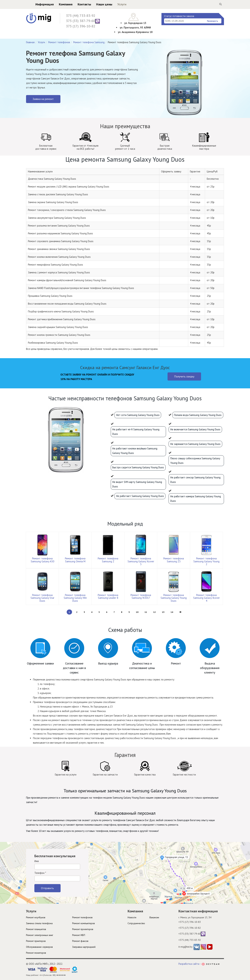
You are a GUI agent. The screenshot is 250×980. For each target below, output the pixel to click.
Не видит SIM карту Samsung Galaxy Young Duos (137, 484)
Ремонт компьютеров (84, 923)
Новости (132, 917)
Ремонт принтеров (36, 941)
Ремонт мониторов (36, 953)
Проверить (212, 21)
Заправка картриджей (84, 947)
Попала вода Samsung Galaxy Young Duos (198, 415)
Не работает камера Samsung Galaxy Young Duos (196, 499)
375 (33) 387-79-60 (83, 21)
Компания (59, 4)
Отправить (47, 888)
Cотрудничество (136, 923)
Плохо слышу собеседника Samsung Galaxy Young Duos (195, 461)
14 (172, 612)
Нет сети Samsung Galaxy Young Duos (138, 415)
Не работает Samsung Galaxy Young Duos (140, 496)
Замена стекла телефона (39, 923)
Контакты (78, 4)
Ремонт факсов (80, 941)
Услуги (115, 4)
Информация (38, 4)
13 (163, 612)
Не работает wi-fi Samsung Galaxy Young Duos (136, 432)
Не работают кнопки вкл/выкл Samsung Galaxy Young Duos (135, 451)
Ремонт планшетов (36, 929)
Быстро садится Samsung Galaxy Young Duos (138, 467)
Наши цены (97, 4)
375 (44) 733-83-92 (81, 16)
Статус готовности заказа (179, 16)
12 (155, 612)
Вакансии (154, 917)
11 (146, 612)
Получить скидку (184, 376)
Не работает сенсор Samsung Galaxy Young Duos (195, 480)
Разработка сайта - (199, 964)
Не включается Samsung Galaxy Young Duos (195, 429)
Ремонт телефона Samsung (89, 42)
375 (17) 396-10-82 (81, 26)
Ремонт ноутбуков (36, 917)
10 (137, 612)
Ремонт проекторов (83, 929)
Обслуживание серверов (39, 947)
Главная (30, 42)
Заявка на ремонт (43, 99)
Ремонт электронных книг (40, 935)
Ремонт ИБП (79, 935)
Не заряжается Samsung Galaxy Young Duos (195, 444)
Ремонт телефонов (59, 42)
